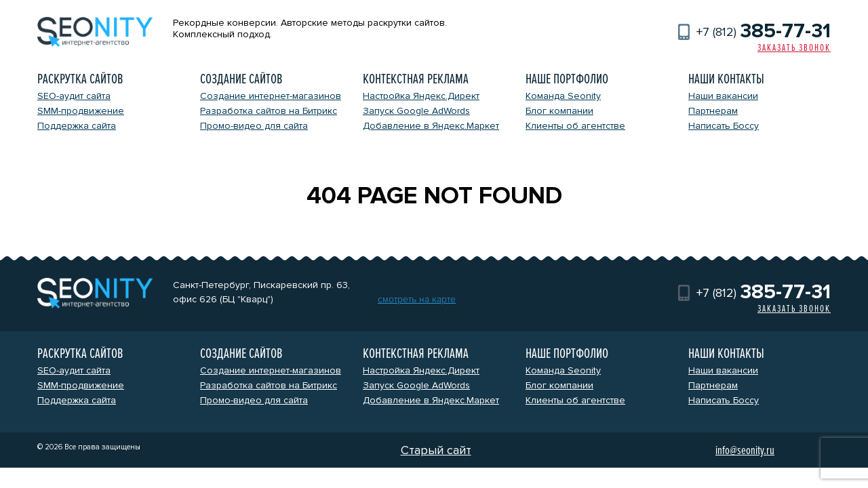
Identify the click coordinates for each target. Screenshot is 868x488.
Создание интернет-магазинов (271, 96)
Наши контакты (726, 79)
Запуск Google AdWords (416, 111)
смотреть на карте (417, 299)
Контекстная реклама (416, 79)
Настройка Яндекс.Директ (421, 96)
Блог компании (559, 111)
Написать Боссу (724, 126)
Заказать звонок (794, 48)
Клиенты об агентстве (575, 126)
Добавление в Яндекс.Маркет (431, 126)
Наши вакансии (723, 96)
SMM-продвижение (81, 111)
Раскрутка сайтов (80, 79)
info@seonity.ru (745, 450)
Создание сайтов (241, 79)
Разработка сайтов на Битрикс (269, 111)
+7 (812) (764, 32)
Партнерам (713, 111)
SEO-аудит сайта (74, 96)
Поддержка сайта (77, 126)
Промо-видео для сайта (254, 126)
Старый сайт (436, 450)
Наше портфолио (567, 79)
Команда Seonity (563, 96)
